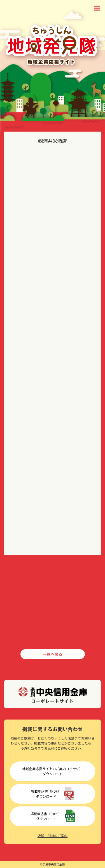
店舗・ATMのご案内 (53, 836)
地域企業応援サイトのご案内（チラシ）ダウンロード (53, 771)
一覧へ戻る (53, 654)
